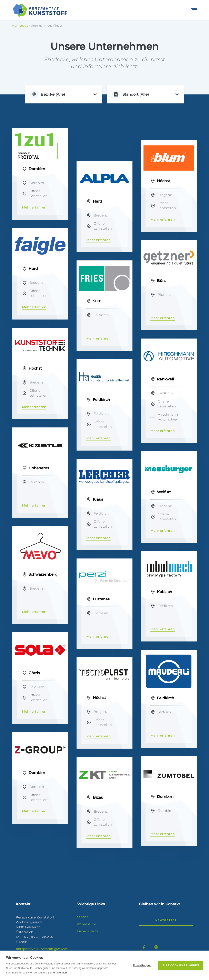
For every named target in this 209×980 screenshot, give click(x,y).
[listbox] (64, 94)
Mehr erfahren (34, 207)
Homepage (20, 26)
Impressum (87, 924)
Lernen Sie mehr (58, 973)
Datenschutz (88, 931)
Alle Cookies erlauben (181, 965)
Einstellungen (142, 965)
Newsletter (166, 920)
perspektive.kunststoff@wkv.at (42, 949)
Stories (83, 917)
